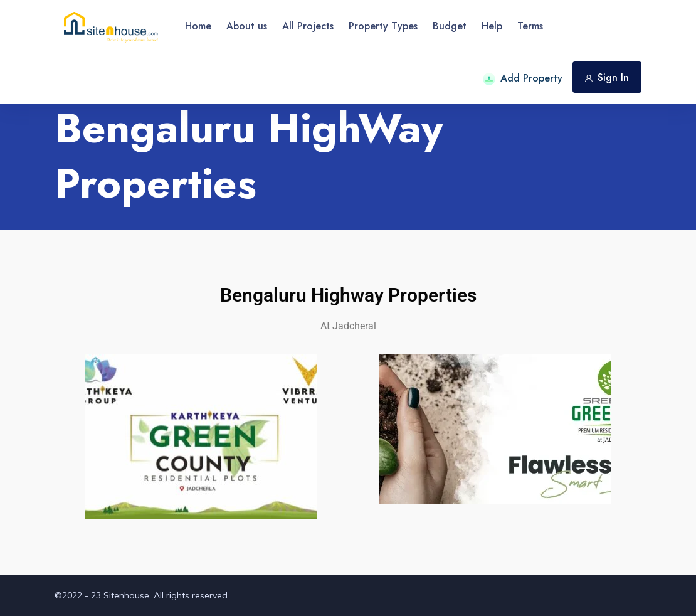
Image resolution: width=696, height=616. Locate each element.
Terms (530, 26)
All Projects (308, 26)
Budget (450, 26)
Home (198, 26)
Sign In (607, 77)
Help (492, 26)
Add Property (523, 78)
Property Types (383, 26)
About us (247, 26)
